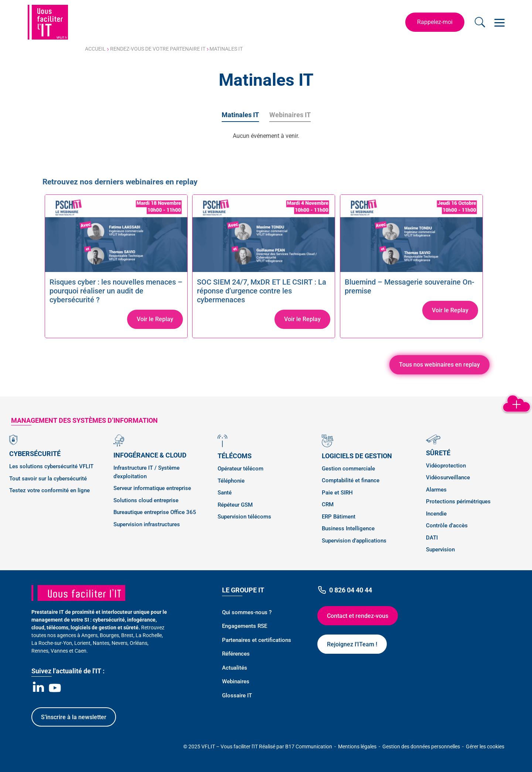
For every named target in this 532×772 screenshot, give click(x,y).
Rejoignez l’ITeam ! (352, 644)
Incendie (436, 514)
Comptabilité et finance (351, 480)
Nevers (120, 643)
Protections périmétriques (458, 501)
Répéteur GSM (235, 505)
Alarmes (436, 490)
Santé (225, 493)
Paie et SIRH (337, 493)
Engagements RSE (245, 626)
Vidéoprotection (446, 466)
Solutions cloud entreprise (146, 500)
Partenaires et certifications (257, 640)
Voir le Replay (155, 319)
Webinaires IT (290, 115)
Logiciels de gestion (357, 456)
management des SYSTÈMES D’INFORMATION (84, 420)
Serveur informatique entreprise (152, 488)
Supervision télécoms (244, 517)
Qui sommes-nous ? (247, 612)
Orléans (139, 643)
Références (236, 654)
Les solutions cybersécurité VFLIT (51, 466)
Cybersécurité (35, 454)
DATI (432, 538)
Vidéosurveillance (448, 477)
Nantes (101, 643)
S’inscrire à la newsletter (74, 717)
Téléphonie (231, 481)
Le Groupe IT (243, 590)
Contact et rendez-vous (358, 616)
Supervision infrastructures (147, 524)
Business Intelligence (348, 528)
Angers (89, 635)
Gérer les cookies (485, 747)
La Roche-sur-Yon (52, 643)
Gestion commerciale (348, 469)
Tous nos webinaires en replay (439, 365)
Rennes (40, 651)
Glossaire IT (237, 696)
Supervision (440, 550)
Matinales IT (240, 115)
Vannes (59, 651)
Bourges (109, 635)
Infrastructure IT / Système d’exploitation (146, 472)
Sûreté (438, 453)
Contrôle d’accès (447, 526)
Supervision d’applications (354, 541)
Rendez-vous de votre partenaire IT (158, 49)
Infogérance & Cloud (150, 455)
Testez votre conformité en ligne (50, 490)
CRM (328, 504)
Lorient (82, 643)
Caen (81, 651)
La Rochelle (149, 635)
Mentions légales (358, 747)
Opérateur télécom (241, 469)
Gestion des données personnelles (422, 747)
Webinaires (236, 681)
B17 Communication (309, 747)
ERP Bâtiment (339, 517)
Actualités (235, 668)
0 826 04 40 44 (345, 590)
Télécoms (235, 456)
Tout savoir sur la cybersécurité (48, 479)
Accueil (95, 49)
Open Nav (498, 18)
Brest (127, 635)
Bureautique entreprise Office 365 (155, 512)
